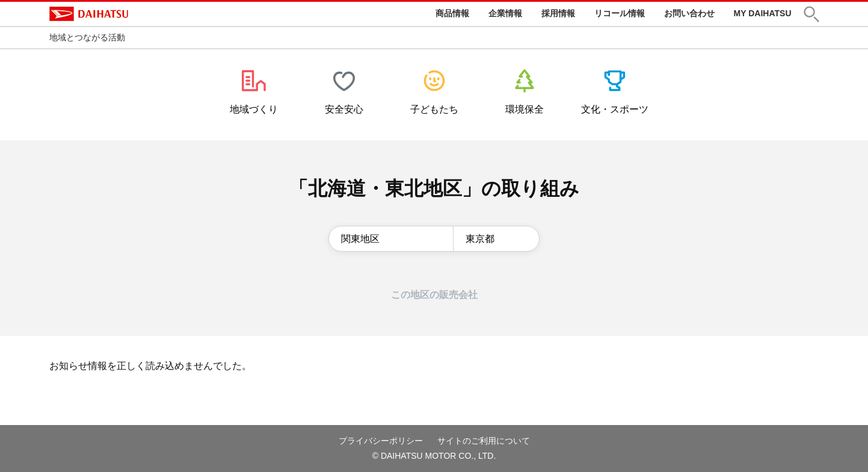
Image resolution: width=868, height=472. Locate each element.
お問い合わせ (689, 13)
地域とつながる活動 (87, 37)
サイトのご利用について (484, 441)
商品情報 (452, 13)
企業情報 (505, 13)
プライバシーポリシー (381, 441)
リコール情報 (620, 13)
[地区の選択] (391, 239)
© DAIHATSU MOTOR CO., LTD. (434, 456)
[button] (811, 14)
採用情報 (558, 13)
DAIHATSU (89, 14)
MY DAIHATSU (763, 13)
